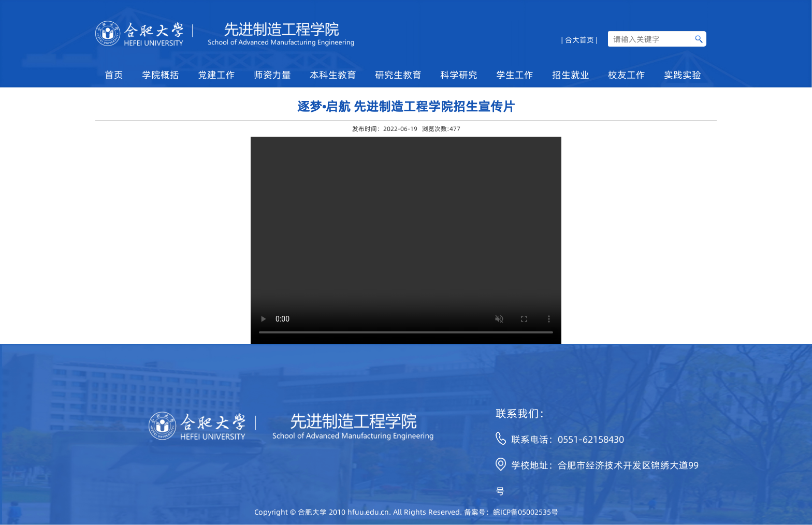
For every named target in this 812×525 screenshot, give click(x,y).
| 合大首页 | (579, 39)
